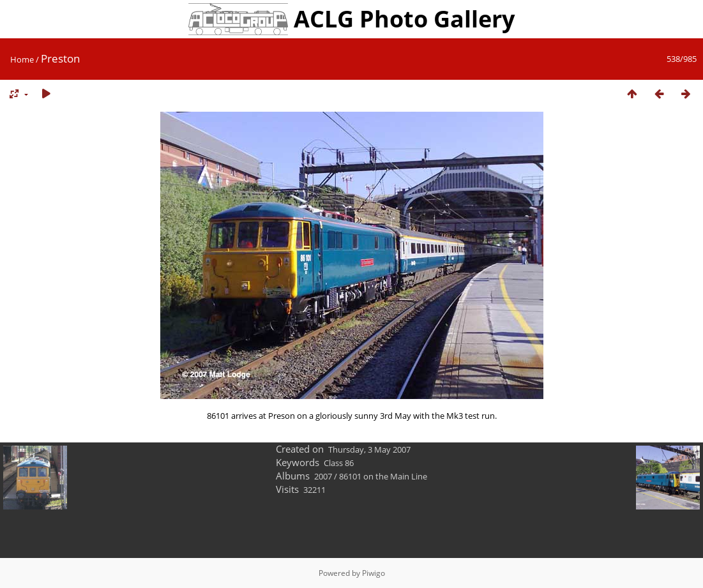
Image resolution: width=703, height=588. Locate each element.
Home (22, 59)
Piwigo (374, 573)
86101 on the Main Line (383, 476)
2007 (323, 476)
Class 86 (339, 463)
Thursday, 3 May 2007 (369, 449)
